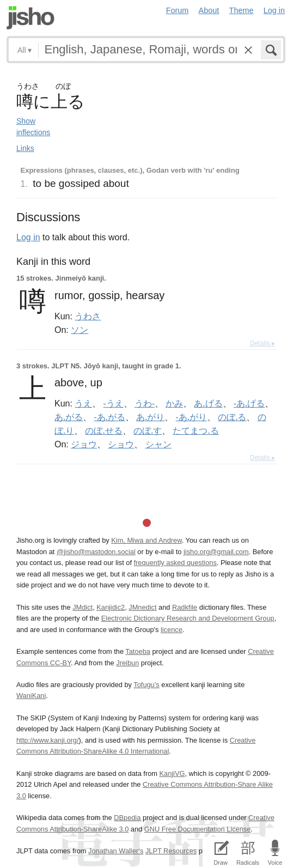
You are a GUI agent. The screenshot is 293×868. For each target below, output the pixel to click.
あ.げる (208, 403)
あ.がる (69, 417)
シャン (158, 444)
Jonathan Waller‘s (116, 851)
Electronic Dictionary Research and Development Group (188, 618)
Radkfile (185, 607)
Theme (242, 10)
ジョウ (84, 444)
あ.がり (150, 417)
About (209, 10)
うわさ (88, 316)
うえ (83, 403)
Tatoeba (138, 651)
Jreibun (127, 663)
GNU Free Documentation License (198, 829)
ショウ (121, 444)
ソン (80, 330)
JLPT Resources (171, 851)
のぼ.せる (103, 430)
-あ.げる (249, 403)
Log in (274, 10)
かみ (174, 403)
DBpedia (127, 818)
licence (172, 630)
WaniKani (31, 696)
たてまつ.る (196, 430)
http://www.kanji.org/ (48, 740)
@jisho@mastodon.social (96, 552)
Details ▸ (263, 343)
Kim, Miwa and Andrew (146, 540)
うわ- (145, 403)
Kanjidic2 (111, 607)
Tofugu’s (146, 685)
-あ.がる (109, 417)
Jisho (30, 18)
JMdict (83, 607)
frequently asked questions (175, 563)
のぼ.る (232, 417)
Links (25, 148)
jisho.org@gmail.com (216, 552)
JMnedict (142, 607)
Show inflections (33, 127)
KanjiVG (172, 773)
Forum (178, 10)
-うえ (114, 403)
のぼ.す (148, 430)
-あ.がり (191, 417)
